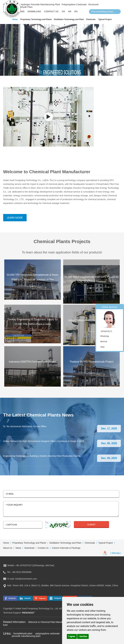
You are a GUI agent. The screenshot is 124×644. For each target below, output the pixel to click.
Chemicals (91, 19)
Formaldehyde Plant (22, 7)
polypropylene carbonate (48, 633)
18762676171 (106, 331)
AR (70, 11)
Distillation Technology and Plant (69, 19)
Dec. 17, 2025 (109, 429)
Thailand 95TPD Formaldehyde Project (91, 362)
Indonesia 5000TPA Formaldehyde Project (33, 362)
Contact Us (51, 11)
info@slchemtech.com (26, 579)
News (21, 11)
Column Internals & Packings (66, 548)
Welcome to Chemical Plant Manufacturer (49, 622)
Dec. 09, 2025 (109, 443)
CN (63, 11)
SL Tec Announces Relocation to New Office (25, 426)
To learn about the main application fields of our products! (62, 252)
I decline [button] (83, 636)
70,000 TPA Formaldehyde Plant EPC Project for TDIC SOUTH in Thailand (91, 279)
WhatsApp (105, 336)
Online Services (110, 307)
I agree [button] (72, 636)
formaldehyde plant (23, 633)
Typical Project (105, 19)
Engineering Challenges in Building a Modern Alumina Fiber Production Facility (42, 456)
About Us (8, 548)
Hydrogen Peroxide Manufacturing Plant (40, 4)
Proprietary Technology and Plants (36, 19)
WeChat (104, 342)
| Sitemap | (116, 553)
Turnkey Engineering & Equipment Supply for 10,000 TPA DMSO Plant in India (33, 322)
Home (15, 19)
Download (34, 11)
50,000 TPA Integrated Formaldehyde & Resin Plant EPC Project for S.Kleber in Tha (33, 277)
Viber (102, 347)
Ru (76, 11)
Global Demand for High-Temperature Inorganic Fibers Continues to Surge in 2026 (44, 441)
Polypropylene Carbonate (74, 4)
